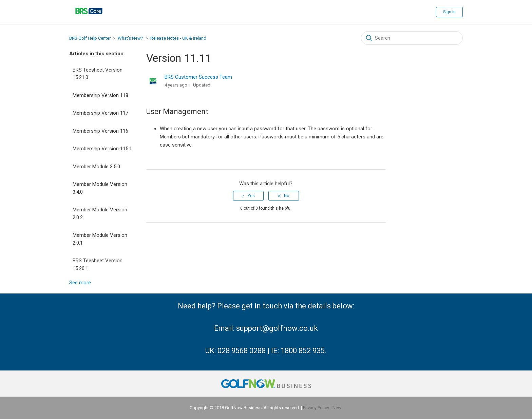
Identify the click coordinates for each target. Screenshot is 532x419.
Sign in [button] (449, 12)
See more (80, 283)
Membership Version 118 (100, 95)
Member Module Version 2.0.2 (100, 214)
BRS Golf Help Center (90, 38)
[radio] (248, 196)
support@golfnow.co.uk (277, 328)
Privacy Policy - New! (323, 408)
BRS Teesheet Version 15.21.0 (98, 74)
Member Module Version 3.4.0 (100, 188)
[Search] (412, 38)
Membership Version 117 (100, 113)
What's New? (130, 38)
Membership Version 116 (100, 131)
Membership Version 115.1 (102, 149)
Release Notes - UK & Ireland (178, 38)
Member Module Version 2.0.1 (100, 239)
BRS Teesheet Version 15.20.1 (98, 264)
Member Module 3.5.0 (96, 167)
